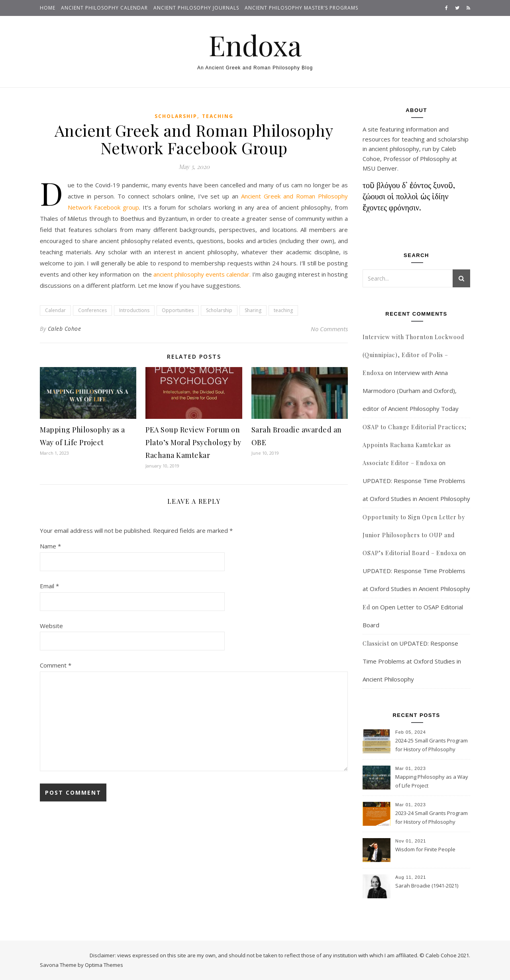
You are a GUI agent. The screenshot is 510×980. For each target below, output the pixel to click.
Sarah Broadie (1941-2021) (427, 886)
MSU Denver (380, 168)
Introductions (134, 310)
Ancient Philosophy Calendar (104, 8)
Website (51, 626)
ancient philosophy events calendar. (202, 274)
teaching (283, 310)
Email (49, 586)
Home (48, 8)
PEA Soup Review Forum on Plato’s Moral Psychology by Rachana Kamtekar (193, 442)
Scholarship (176, 116)
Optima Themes (104, 965)
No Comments (329, 329)
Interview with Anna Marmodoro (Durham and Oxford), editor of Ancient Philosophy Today (411, 391)
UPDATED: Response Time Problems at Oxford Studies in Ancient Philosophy (412, 661)
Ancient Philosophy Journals (196, 8)
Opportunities (178, 310)
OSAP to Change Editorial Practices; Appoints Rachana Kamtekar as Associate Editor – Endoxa (415, 445)
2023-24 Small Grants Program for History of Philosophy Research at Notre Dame (432, 818)
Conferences (92, 310)
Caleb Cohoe (65, 329)
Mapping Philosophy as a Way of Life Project (432, 781)
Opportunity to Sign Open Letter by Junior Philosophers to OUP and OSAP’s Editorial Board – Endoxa (414, 535)
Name (50, 546)
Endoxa (255, 45)
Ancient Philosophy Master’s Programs (301, 8)
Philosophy (435, 159)
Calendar (55, 310)
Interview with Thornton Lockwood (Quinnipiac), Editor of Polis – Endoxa (413, 355)
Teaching (218, 116)
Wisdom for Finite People (425, 849)
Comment (56, 665)
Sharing (253, 310)
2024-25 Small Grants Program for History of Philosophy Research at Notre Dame (432, 746)
